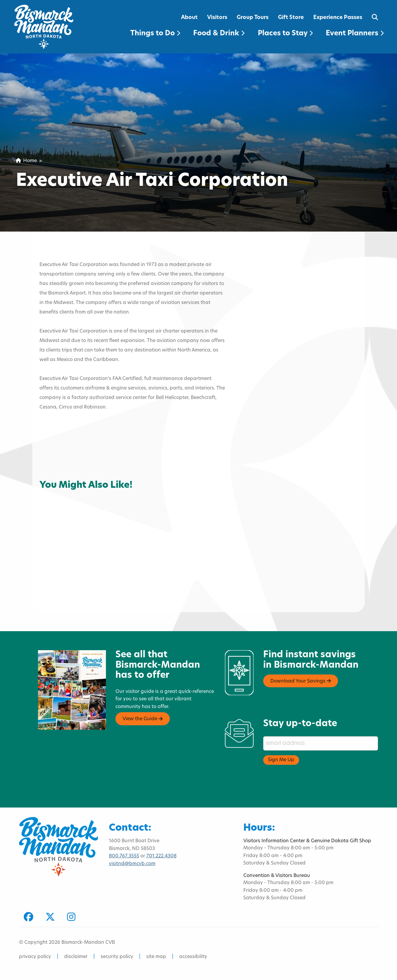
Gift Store (291, 18)
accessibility (193, 957)
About (189, 18)
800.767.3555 (124, 856)
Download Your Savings (301, 681)
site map (156, 957)
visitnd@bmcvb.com (132, 864)
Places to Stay (285, 34)
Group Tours (253, 18)
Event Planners (355, 34)
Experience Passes (338, 18)
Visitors (217, 18)
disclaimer (76, 957)
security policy (117, 957)
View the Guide (143, 719)
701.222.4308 (161, 856)
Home (26, 161)
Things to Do (155, 34)
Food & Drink (219, 34)
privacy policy (35, 957)
